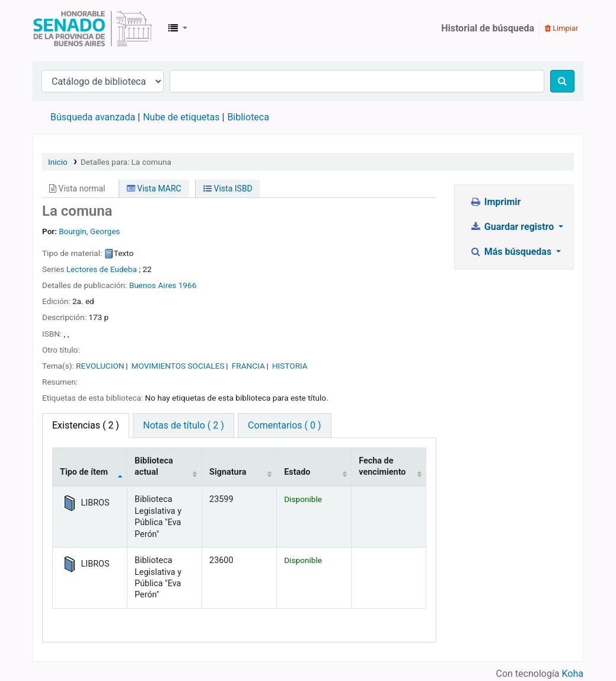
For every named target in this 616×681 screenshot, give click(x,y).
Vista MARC (154, 188)
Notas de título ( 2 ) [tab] (183, 425)
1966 (188, 285)
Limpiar (561, 28)
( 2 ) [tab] (86, 425)
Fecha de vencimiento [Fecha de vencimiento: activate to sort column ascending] (382, 466)
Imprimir (495, 202)
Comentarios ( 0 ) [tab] (284, 425)
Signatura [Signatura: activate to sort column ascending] (228, 472)
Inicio (58, 162)
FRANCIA (248, 366)
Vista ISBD (228, 188)
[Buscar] (562, 81)
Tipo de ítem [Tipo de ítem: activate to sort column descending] (84, 472)
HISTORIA (290, 366)
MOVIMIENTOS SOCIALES (178, 366)
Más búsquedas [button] (512, 252)
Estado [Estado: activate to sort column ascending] (297, 472)
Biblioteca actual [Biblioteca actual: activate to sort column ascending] (154, 466)
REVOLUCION (100, 366)
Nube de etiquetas (181, 117)
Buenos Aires (153, 285)
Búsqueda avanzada (93, 117)
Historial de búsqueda (488, 28)
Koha (573, 674)
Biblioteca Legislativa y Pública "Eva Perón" (92, 28)
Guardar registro (513, 227)
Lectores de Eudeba (102, 269)
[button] (178, 28)
